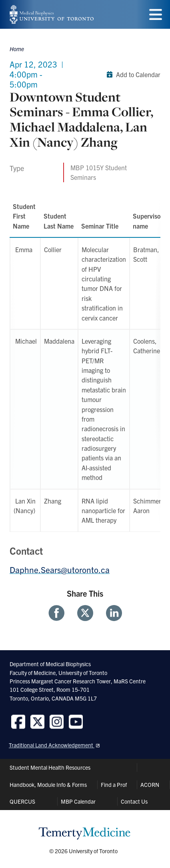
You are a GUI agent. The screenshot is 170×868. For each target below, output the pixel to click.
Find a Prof (114, 784)
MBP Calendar (78, 801)
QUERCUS (22, 801)
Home (17, 49)
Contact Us (134, 801)
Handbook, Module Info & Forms (48, 784)
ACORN (150, 784)
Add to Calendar (132, 74)
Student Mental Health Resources (50, 767)
